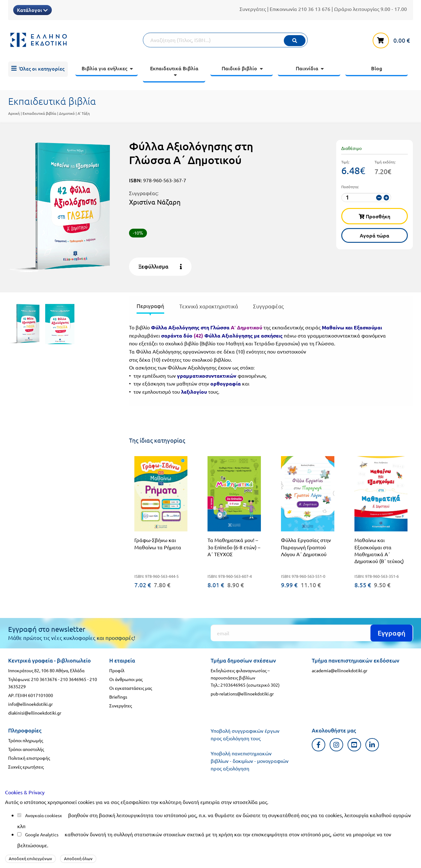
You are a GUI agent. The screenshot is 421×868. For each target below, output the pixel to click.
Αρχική (14, 113)
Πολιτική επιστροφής (29, 758)
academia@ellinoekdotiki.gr (340, 670)
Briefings (118, 697)
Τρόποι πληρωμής (26, 740)
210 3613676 (44, 679)
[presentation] (150, 307)
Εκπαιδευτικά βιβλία (39, 113)
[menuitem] (38, 69)
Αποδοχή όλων (78, 858)
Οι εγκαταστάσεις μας (131, 688)
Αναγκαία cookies (42, 815)
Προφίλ (117, 670)
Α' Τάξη (84, 113)
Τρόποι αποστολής (26, 749)
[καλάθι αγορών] (393, 39)
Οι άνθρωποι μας (126, 679)
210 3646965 (73, 679)
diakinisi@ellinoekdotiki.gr (35, 713)
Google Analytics (42, 834)
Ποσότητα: (350, 187)
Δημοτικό (67, 113)
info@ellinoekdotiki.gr (30, 704)
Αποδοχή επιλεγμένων (30, 858)
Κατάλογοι (32, 10)
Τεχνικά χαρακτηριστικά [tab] (209, 306)
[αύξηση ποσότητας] (386, 198)
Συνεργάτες (253, 9)
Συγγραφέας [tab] (268, 306)
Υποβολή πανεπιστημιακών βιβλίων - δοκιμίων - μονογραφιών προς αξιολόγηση (250, 761)
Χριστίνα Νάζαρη (155, 202)
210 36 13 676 (314, 9)
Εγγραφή (391, 633)
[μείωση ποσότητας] (379, 198)
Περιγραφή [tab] (150, 306)
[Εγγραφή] (312, 633)
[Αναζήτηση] (225, 40)
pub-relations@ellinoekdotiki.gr (242, 694)
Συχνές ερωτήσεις (26, 767)
